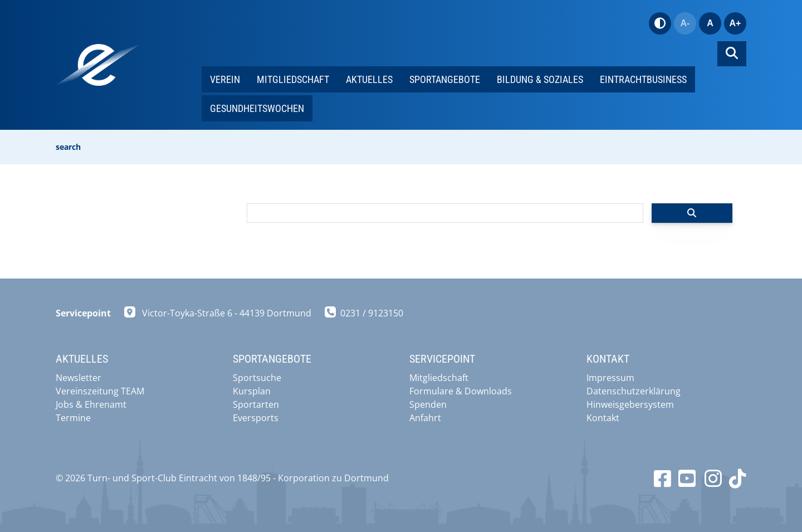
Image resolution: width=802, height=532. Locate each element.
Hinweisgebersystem (630, 404)
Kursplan (252, 391)
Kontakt (603, 418)
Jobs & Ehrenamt (91, 404)
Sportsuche (257, 378)
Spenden (428, 404)
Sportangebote (445, 79)
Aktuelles (369, 79)
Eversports (256, 418)
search (68, 147)
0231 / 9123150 (372, 313)
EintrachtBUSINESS (643, 79)
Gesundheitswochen (257, 108)
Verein (225, 79)
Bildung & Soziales (540, 79)
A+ (735, 23)
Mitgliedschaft (293, 79)
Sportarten (256, 404)
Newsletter (79, 378)
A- (685, 23)
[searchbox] (445, 213)
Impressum (610, 378)
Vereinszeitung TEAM (100, 391)
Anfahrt (425, 418)
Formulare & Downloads (461, 391)
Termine (73, 418)
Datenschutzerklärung (634, 391)
